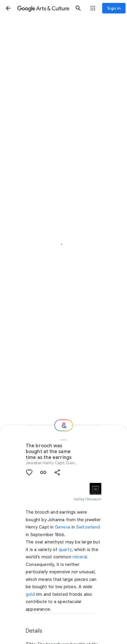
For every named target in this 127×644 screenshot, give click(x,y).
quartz (65, 550)
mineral (80, 557)
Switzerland (88, 527)
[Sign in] (114, 8)
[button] (8, 8)
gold (30, 594)
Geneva (63, 527)
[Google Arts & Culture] (43, 8)
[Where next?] (64, 425)
